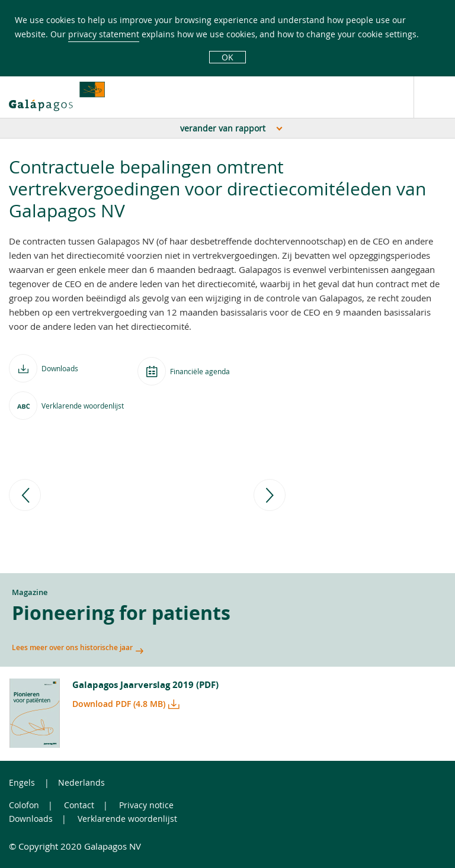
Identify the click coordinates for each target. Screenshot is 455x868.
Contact (79, 805)
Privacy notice (146, 805)
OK (227, 57)
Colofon (24, 805)
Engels (22, 782)
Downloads (31, 819)
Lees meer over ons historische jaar (72, 647)
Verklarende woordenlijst (127, 819)
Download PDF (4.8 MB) (119, 704)
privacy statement (104, 34)
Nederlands (81, 782)
